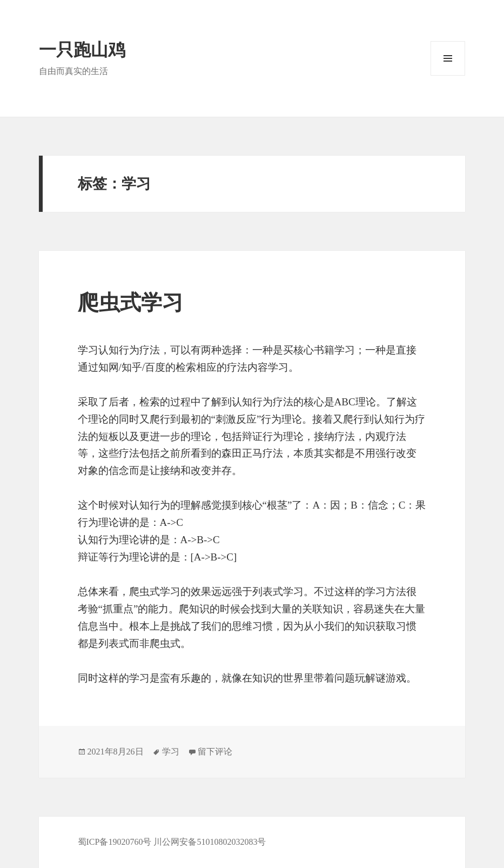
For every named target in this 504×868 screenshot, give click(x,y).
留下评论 (215, 752)
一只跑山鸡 (82, 50)
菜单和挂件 (448, 58)
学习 (171, 752)
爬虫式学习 (130, 302)
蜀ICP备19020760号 (116, 842)
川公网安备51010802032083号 (210, 842)
